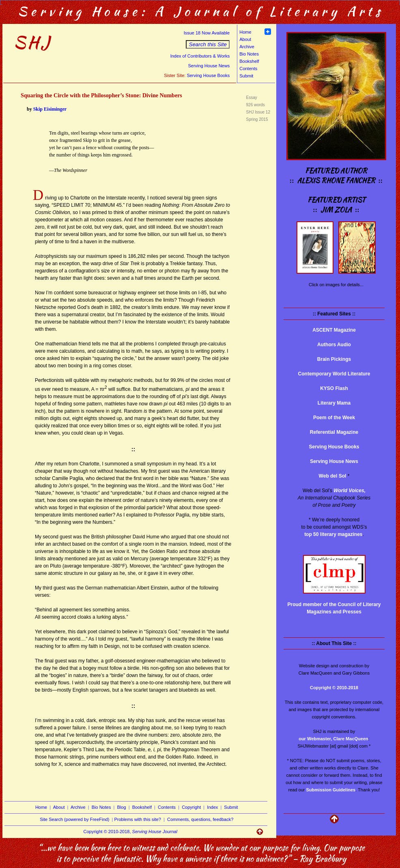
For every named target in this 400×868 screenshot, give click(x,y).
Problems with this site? (138, 819)
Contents (248, 69)
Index (212, 807)
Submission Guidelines (331, 790)
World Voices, (349, 491)
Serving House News (209, 66)
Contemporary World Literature (334, 374)
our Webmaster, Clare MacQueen (333, 739)
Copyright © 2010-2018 (334, 688)
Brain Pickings (334, 359)
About (245, 39)
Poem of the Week (334, 418)
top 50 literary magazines (333, 534)
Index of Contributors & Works (200, 56)
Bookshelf (249, 61)
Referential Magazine (334, 432)
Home (245, 32)
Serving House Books (208, 75)
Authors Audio (334, 345)
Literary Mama (334, 403)
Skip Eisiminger (50, 109)
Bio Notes (249, 54)
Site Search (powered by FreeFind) (74, 819)
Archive (247, 47)
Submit (246, 76)
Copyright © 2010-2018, (130, 832)
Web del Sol (333, 476)
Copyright (191, 807)
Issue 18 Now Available (207, 33)
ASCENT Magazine (334, 330)
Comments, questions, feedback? (200, 819)
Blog (122, 807)
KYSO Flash (334, 388)
